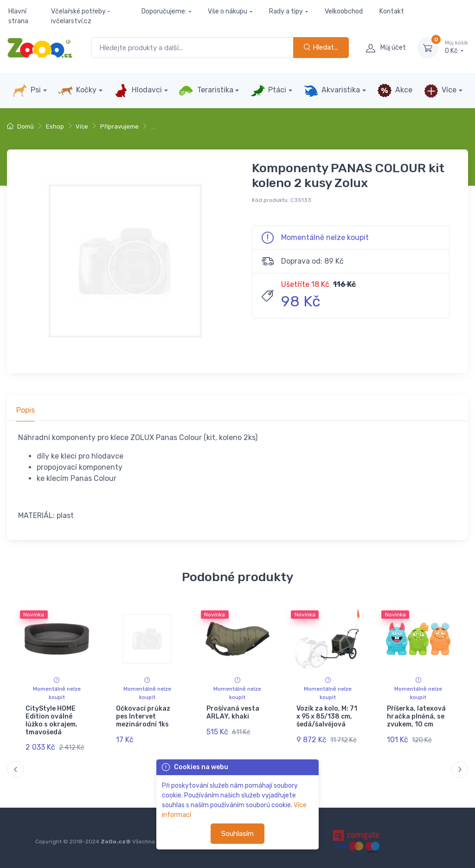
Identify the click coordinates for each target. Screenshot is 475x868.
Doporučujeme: (164, 11)
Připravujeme (119, 126)
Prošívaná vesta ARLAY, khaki (233, 713)
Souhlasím (237, 834)
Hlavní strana (18, 16)
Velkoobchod (344, 11)
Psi (27, 91)
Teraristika (206, 91)
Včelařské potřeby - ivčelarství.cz (81, 16)
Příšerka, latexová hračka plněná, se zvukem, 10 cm (416, 716)
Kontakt (392, 11)
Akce (395, 91)
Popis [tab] (26, 410)
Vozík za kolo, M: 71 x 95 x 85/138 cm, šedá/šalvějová (327, 716)
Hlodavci (138, 91)
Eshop (55, 126)
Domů (20, 126)
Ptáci (268, 91)
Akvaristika (332, 91)
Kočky (77, 91)
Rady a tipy (286, 11)
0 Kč (456, 47)
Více (440, 91)
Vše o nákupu (228, 11)
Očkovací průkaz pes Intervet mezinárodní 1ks (143, 716)
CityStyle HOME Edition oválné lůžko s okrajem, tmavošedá (51, 720)
